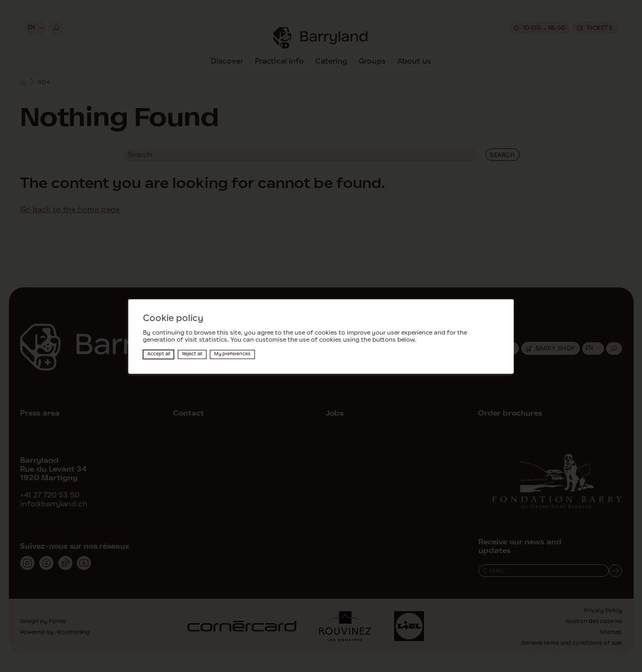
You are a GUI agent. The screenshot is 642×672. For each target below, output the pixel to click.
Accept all (159, 354)
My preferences (232, 354)
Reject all (192, 354)
